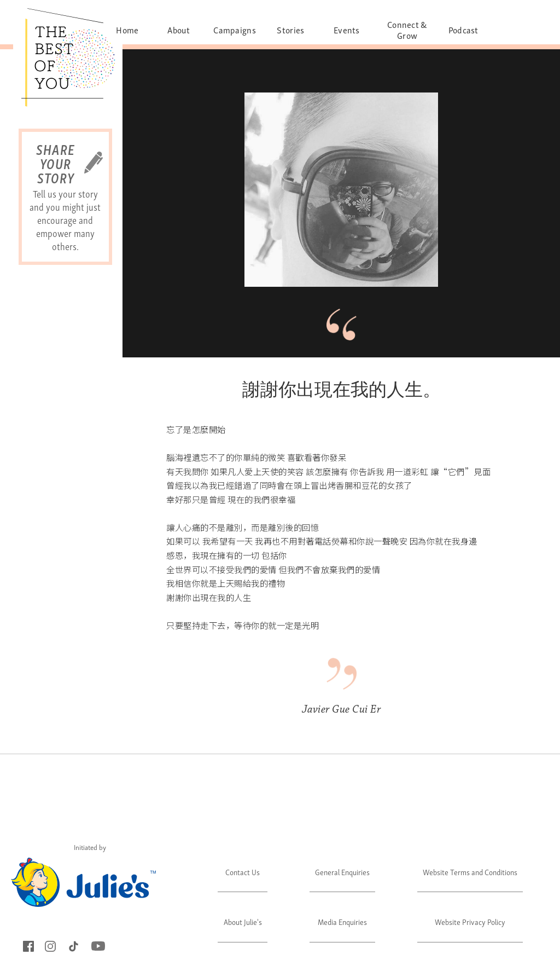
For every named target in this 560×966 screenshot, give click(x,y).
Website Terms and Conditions (470, 872)
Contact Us (243, 872)
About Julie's (243, 921)
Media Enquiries (342, 921)
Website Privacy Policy (470, 921)
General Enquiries (342, 872)
